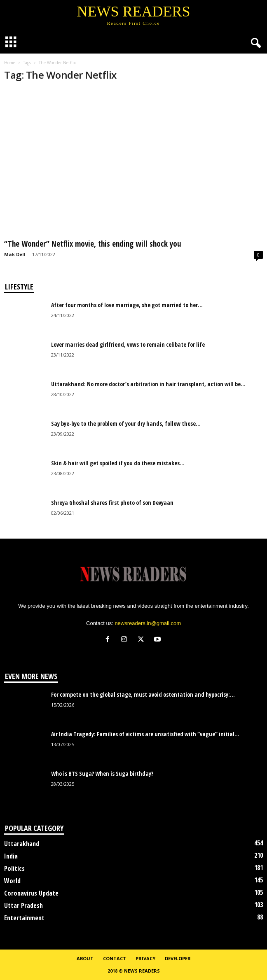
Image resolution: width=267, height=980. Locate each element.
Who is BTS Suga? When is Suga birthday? (102, 773)
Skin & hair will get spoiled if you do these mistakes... (118, 463)
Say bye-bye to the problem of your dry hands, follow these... (126, 423)
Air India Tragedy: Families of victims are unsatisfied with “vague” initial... (145, 734)
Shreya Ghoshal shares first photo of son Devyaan (112, 503)
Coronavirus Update (31, 893)
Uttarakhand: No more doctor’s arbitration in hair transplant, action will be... (148, 384)
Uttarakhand (22, 844)
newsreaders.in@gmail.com (148, 623)
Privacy (145, 958)
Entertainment (24, 918)
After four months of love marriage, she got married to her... (127, 305)
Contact (115, 958)
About (85, 958)
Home (10, 63)
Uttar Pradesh (23, 905)
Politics (14, 868)
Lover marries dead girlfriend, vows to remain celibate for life (128, 344)
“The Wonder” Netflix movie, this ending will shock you (93, 244)
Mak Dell (15, 254)
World (12, 881)
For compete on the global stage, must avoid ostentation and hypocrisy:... (143, 694)
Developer (178, 958)
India (11, 856)
